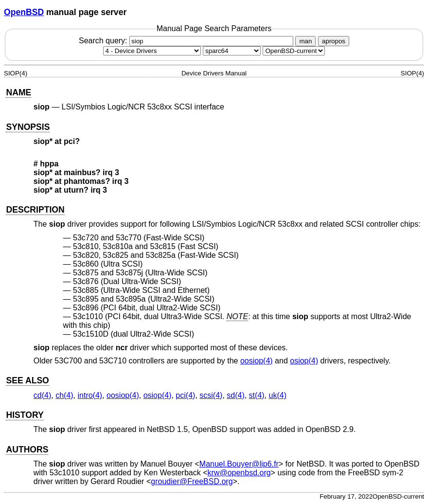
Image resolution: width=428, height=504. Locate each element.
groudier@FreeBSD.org (192, 481)
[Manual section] (152, 51)
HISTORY (25, 415)
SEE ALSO (27, 380)
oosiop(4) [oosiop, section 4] (257, 361)
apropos (334, 41)
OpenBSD (24, 12)
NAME (18, 92)
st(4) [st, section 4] (257, 395)
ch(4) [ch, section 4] (64, 395)
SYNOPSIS (28, 127)
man (305, 41)
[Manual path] (294, 51)
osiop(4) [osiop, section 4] (304, 361)
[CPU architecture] (232, 51)
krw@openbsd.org (239, 473)
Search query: (187, 41)
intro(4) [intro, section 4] (90, 395)
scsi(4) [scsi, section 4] (211, 395)
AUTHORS (27, 450)
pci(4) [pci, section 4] (185, 395)
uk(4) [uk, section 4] (278, 395)
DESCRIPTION (35, 210)
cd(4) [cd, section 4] (42, 395)
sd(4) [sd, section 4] (235, 395)
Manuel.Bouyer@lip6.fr (239, 464)
